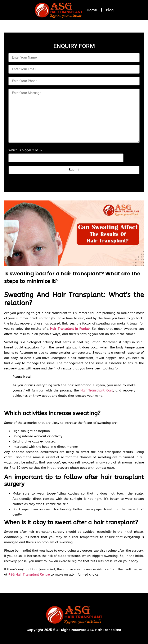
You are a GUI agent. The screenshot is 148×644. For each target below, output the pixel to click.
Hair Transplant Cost (97, 390)
